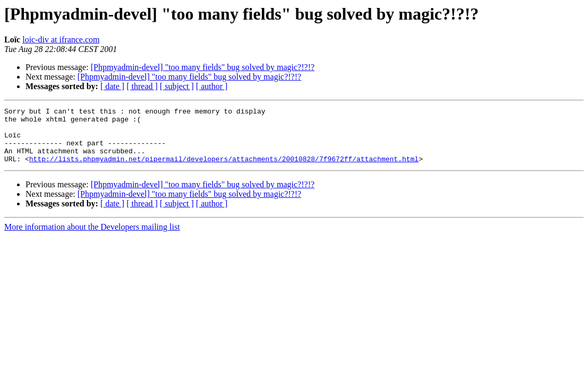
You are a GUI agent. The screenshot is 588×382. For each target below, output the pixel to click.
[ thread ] (142, 86)
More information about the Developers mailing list (92, 238)
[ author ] (212, 86)
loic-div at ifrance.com (61, 40)
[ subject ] (177, 86)
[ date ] (112, 86)
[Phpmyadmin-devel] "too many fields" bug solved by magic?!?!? (203, 67)
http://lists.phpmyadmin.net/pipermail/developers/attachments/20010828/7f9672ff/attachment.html (224, 170)
